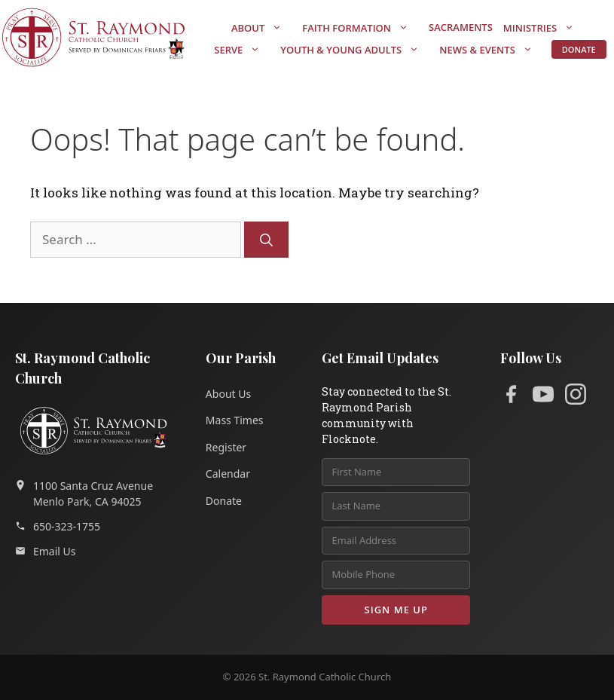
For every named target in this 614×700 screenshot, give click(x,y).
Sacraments (461, 27)
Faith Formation (363, 28)
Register (226, 447)
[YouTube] (543, 397)
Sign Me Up (396, 610)
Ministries (546, 28)
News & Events (493, 50)
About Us (228, 394)
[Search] (266, 240)
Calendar (228, 474)
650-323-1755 (58, 526)
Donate (579, 49)
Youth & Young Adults (357, 50)
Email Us (46, 551)
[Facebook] (511, 397)
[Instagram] (576, 397)
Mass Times (235, 420)
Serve (244, 50)
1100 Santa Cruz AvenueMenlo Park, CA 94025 (84, 494)
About (264, 28)
